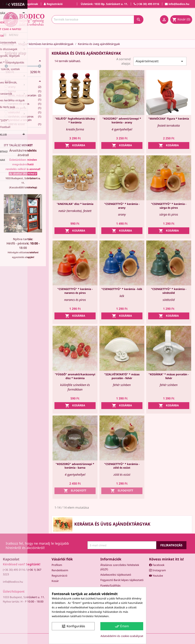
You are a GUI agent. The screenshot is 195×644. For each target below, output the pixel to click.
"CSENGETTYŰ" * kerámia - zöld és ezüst (122, 466)
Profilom (57, 565)
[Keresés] (97, 20)
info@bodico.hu (13, 582)
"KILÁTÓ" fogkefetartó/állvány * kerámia (75, 120)
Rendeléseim (60, 570)
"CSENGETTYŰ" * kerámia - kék (122, 289)
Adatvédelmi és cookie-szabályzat (122, 636)
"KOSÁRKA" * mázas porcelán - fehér (169, 376)
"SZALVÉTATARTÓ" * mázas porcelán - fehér (122, 376)
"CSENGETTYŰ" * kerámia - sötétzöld (169, 291)
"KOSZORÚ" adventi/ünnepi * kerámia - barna (75, 466)
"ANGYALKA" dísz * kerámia (75, 204)
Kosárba (75, 145)
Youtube (156, 576)
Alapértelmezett (160, 61)
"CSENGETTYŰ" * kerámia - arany (122, 206)
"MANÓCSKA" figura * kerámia (169, 119)
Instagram (157, 570)
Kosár (55, 581)
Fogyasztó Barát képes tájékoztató (122, 580)
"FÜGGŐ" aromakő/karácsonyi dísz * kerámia (75, 376)
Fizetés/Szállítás (110, 585)
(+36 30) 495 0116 (14, 570)
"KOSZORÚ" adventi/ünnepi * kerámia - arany (122, 120)
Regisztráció (59, 576)
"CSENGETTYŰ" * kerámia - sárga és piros (169, 206)
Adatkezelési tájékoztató (116, 575)
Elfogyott (75, 491)
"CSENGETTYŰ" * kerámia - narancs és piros (75, 291)
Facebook (157, 565)
